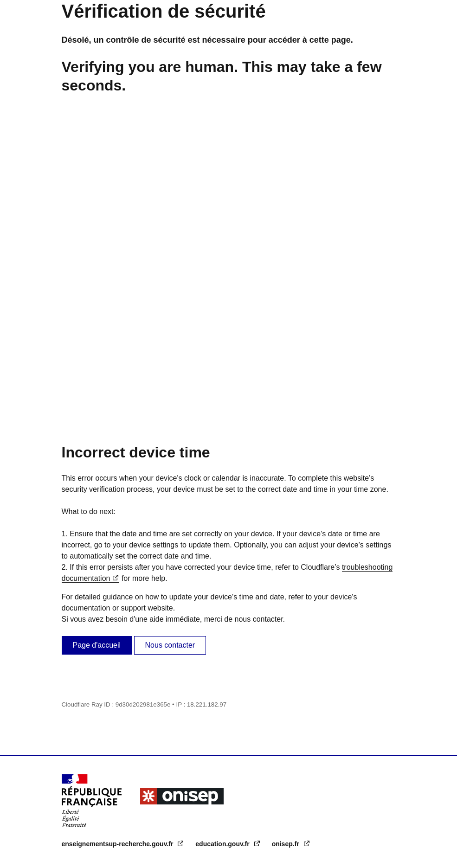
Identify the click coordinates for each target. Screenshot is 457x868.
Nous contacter (170, 645)
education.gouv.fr (223, 844)
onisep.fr (286, 844)
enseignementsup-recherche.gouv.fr (119, 844)
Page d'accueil (97, 645)
